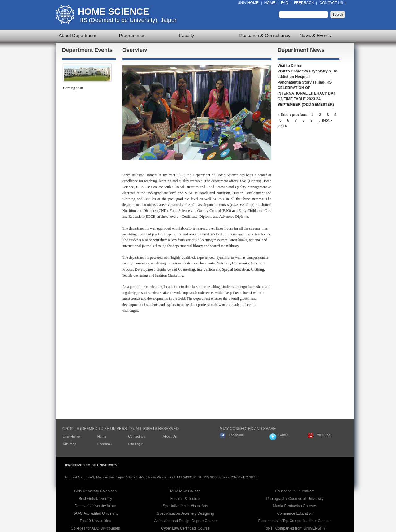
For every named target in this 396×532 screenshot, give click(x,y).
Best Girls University (95, 499)
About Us (170, 436)
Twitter (283, 435)
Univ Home (248, 3)
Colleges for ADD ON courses (95, 528)
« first (283, 115)
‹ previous (298, 115)
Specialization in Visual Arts (185, 506)
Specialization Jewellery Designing (185, 513)
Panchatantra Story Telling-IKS (305, 82)
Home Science (114, 11)
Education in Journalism (295, 491)
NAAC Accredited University (95, 513)
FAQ (285, 3)
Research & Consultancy (265, 35)
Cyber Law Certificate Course (185, 528)
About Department (78, 35)
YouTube (323, 435)
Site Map (69, 444)
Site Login (136, 444)
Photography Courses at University (295, 499)
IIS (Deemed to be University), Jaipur (128, 20)
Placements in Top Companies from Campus (295, 521)
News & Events (315, 35)
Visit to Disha (289, 66)
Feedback (304, 3)
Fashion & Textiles (185, 499)
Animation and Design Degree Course (185, 521)
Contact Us (331, 3)
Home (270, 3)
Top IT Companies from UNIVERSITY (295, 528)
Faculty (187, 35)
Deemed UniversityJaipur (95, 506)
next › (327, 120)
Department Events (87, 50)
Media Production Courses (295, 506)
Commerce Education (295, 513)
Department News (301, 50)
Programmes (132, 35)
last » (282, 126)
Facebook (236, 435)
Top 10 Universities (95, 521)
